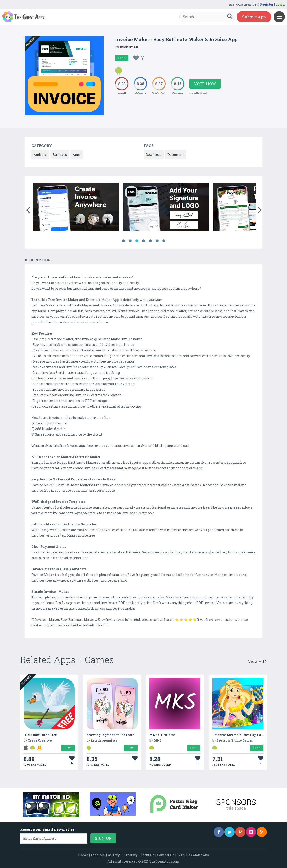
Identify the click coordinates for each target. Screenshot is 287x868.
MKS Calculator (162, 735)
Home (83, 855)
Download (154, 155)
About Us (147, 855)
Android (40, 155)
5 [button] (150, 241)
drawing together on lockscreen (112, 735)
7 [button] (164, 241)
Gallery (114, 855)
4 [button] (143, 241)
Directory (130, 855)
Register (267, 4)
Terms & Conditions (193, 855)
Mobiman (129, 47)
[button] (28, 209)
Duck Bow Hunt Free (40, 735)
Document (176, 155)
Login (280, 4)
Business (60, 155)
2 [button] (130, 241)
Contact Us (166, 855)
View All (257, 661)
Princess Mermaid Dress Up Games (240, 735)
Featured (98, 855)
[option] (76, 208)
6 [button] (157, 241)
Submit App (254, 17)
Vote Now (205, 84)
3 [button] (137, 241)
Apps (77, 155)
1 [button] (123, 241)
